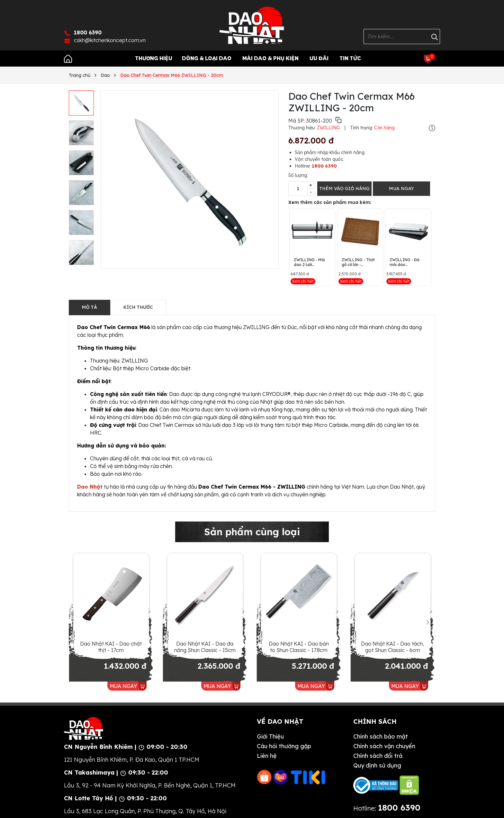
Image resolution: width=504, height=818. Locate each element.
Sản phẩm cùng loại (252, 532)
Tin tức (350, 58)
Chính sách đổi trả (378, 756)
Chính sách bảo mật (381, 736)
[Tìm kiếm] (435, 36)
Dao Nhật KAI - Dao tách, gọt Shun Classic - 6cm (392, 647)
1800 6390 (324, 166)
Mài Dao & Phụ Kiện (270, 58)
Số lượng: (298, 175)
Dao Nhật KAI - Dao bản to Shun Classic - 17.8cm (299, 647)
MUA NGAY (401, 188)
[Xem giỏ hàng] (428, 58)
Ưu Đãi (319, 58)
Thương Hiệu (154, 58)
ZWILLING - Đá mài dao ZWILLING (405, 262)
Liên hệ (267, 756)
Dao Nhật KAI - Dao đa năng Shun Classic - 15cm (205, 647)
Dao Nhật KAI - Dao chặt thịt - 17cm (111, 647)
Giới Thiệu (270, 736)
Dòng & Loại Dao (207, 58)
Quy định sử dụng (377, 765)
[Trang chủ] (68, 58)
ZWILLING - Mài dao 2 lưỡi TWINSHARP (309, 262)
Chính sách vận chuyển (384, 746)
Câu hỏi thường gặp (284, 746)
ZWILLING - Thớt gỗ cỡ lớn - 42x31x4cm (358, 262)
